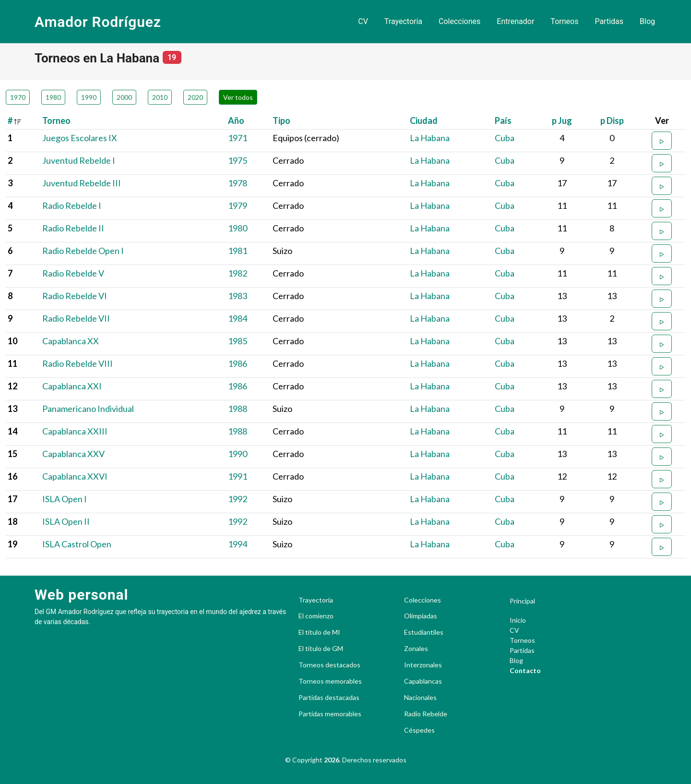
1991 (238, 476)
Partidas (609, 21)
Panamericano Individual (88, 409)
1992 (238, 499)
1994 (238, 544)
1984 (238, 318)
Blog (647, 21)
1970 (18, 97)
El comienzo (316, 616)
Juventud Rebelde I (79, 160)
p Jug (562, 121)
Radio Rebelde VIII (77, 363)
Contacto (525, 670)
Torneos (564, 21)
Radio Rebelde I (72, 205)
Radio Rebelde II (73, 228)
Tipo (281, 121)
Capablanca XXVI (75, 476)
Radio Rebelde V (73, 273)
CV (363, 21)
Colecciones (459, 21)
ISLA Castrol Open (77, 544)
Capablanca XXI (72, 386)
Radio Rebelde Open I (83, 251)
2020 (195, 97)
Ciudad (424, 121)
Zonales (416, 649)
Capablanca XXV (73, 454)
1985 (238, 341)
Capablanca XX (71, 341)
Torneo (56, 121)
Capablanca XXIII (75, 431)
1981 (238, 251)
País (503, 121)
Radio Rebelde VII (76, 318)
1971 (238, 138)
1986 (238, 363)
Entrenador (515, 21)
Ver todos (238, 97)
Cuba (505, 138)
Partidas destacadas (329, 698)
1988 (238, 409)
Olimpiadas (421, 616)
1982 (238, 273)
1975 (238, 160)
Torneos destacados (329, 665)
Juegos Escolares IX (80, 138)
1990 (89, 97)
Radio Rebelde (426, 714)
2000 (124, 97)
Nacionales (420, 698)
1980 (53, 97)
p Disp (612, 121)
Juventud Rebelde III (82, 183)
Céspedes (419, 730)
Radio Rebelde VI (75, 296)
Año (236, 121)
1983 (238, 296)
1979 (238, 205)
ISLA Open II (66, 521)
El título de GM (321, 649)
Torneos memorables (330, 681)
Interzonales (423, 665)
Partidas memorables (330, 714)
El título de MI (319, 632)
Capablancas (423, 681)
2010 (160, 97)
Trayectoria (403, 21)
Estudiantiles (424, 632)
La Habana (430, 138)
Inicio (518, 620)
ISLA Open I (65, 499)
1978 (238, 183)
